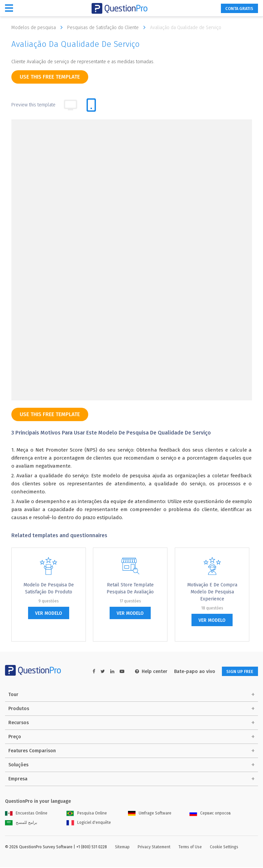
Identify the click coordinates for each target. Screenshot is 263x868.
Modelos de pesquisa (39, 27)
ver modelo (49, 613)
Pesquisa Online (87, 814)
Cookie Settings (224, 848)
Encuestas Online (26, 814)
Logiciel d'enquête (89, 823)
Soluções (18, 765)
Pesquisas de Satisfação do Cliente (108, 27)
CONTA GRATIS (236, 9)
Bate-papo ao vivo (189, 671)
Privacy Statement (154, 848)
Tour (13, 695)
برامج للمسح (21, 823)
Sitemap (122, 848)
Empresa (18, 780)
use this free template (50, 77)
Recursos (19, 723)
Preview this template (33, 105)
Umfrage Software (150, 814)
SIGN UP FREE (237, 671)
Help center (145, 671)
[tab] (91, 105)
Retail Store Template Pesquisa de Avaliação (130, 588)
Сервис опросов (210, 814)
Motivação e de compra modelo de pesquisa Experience (212, 592)
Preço (15, 737)
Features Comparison (32, 751)
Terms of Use (190, 848)
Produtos (19, 709)
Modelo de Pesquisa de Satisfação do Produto (49, 588)
